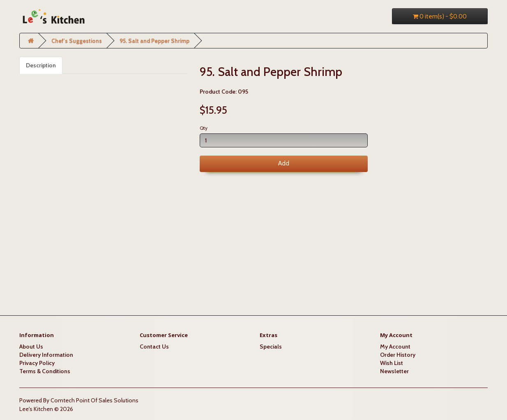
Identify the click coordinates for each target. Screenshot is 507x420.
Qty (204, 128)
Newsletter (394, 371)
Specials (271, 347)
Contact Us (154, 347)
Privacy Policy (37, 363)
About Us (31, 347)
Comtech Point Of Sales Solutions (94, 400)
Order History (398, 355)
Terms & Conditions (45, 371)
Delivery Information (46, 355)
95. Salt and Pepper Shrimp (154, 41)
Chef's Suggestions (77, 41)
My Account (395, 347)
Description (41, 65)
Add (284, 163)
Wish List (392, 363)
